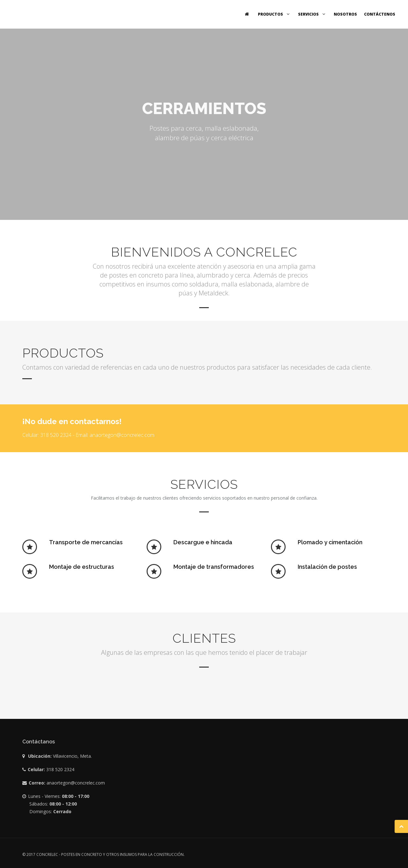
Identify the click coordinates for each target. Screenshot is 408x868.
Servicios (312, 14)
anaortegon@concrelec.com (76, 783)
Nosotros (345, 14)
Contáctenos (380, 14)
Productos (274, 14)
